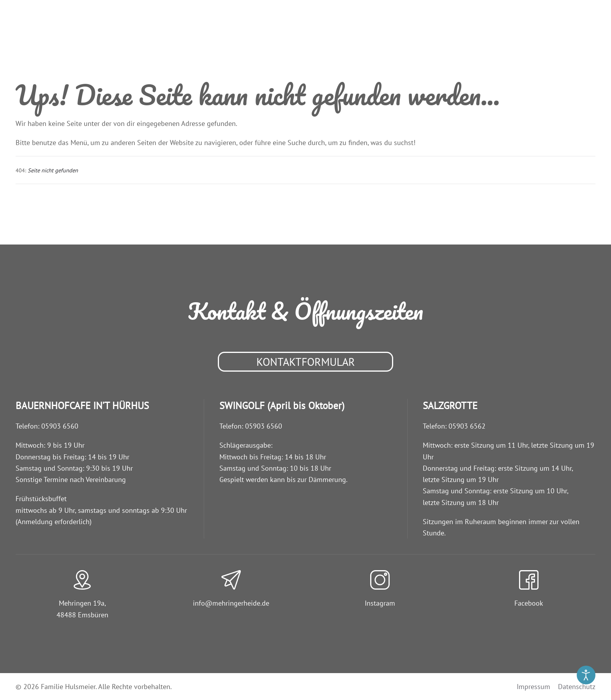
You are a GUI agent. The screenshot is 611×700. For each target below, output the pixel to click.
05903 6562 (467, 426)
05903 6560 (60, 426)
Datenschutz (577, 687)
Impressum (533, 687)
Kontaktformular (306, 362)
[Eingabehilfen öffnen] (586, 675)
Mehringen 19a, (82, 603)
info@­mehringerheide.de (231, 603)
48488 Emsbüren (82, 615)
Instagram (380, 603)
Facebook (529, 603)
